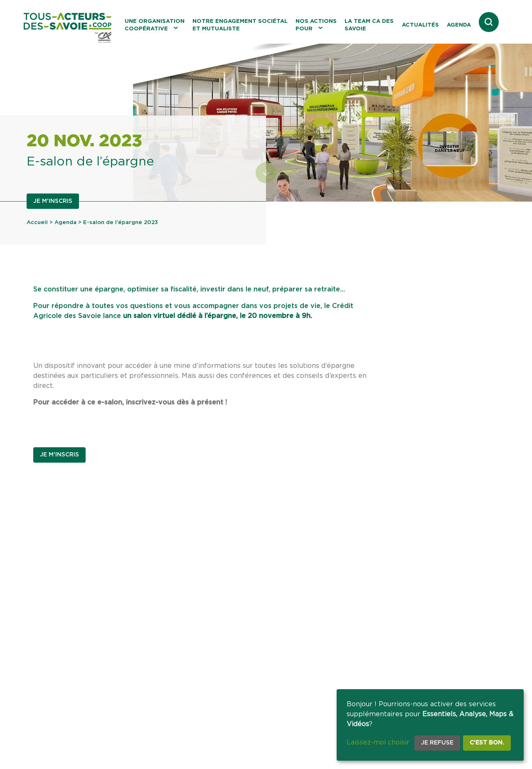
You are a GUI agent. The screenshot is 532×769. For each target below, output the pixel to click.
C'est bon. (487, 743)
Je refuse (437, 743)
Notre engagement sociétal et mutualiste (240, 25)
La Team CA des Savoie (369, 25)
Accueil (37, 223)
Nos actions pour (316, 25)
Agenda (459, 25)
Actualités (420, 25)
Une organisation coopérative (155, 25)
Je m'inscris (53, 201)
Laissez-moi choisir (378, 742)
